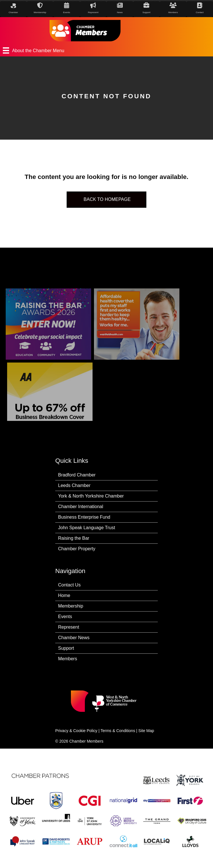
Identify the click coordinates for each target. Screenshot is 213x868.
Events (65, 617)
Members (68, 659)
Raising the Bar (74, 538)
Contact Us (69, 585)
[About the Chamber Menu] (106, 50)
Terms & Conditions (118, 731)
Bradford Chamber (77, 475)
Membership (71, 606)
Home (64, 595)
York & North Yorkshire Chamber (91, 496)
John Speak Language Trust (87, 528)
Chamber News (74, 638)
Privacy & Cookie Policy (76, 731)
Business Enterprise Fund (84, 517)
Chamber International (81, 507)
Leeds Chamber (74, 485)
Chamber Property (77, 549)
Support (66, 648)
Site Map (146, 731)
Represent (69, 627)
